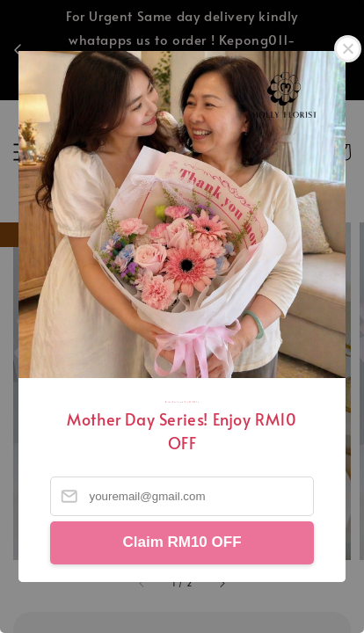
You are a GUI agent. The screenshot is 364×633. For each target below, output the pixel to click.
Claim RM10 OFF (182, 542)
